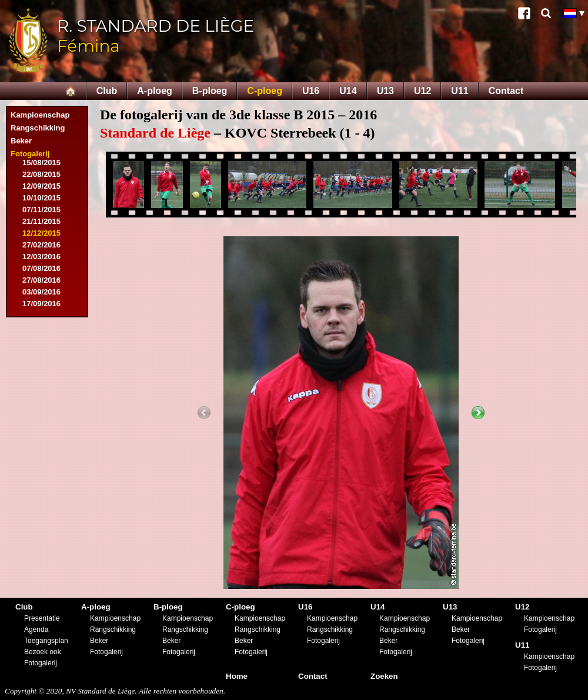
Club (107, 91)
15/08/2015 (41, 163)
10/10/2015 (41, 198)
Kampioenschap (40, 115)
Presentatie (42, 618)
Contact (506, 91)
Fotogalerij (30, 154)
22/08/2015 (41, 174)
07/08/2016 (41, 268)
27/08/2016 (41, 280)
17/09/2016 (41, 304)
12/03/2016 (41, 257)
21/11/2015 (41, 221)
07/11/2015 (41, 210)
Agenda (36, 629)
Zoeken (384, 676)
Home (237, 676)
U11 (460, 91)
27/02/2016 (41, 245)
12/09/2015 (41, 186)
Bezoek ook (43, 652)
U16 (311, 91)
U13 (385, 91)
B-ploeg (210, 91)
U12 (422, 91)
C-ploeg (265, 91)
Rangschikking (38, 128)
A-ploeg (155, 91)
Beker (21, 141)
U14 (348, 91)
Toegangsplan (46, 641)
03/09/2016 (41, 292)
